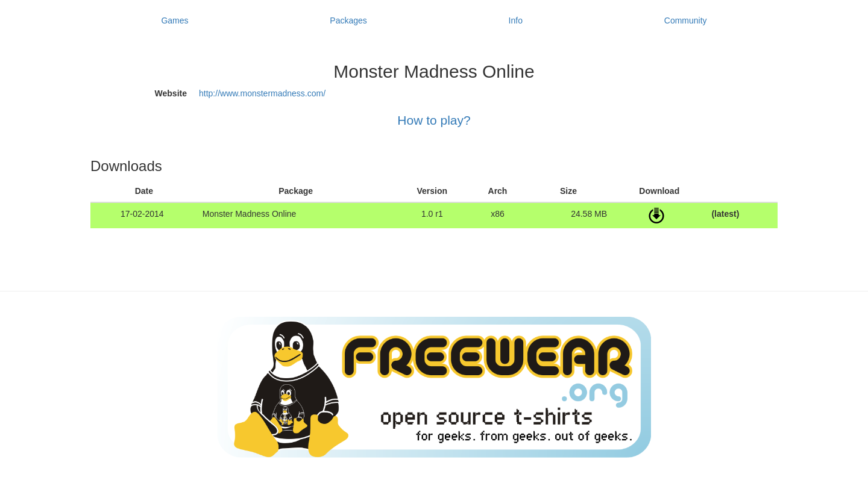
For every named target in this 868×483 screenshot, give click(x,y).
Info (516, 20)
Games (175, 20)
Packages (348, 20)
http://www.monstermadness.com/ (262, 93)
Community (686, 20)
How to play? (434, 120)
